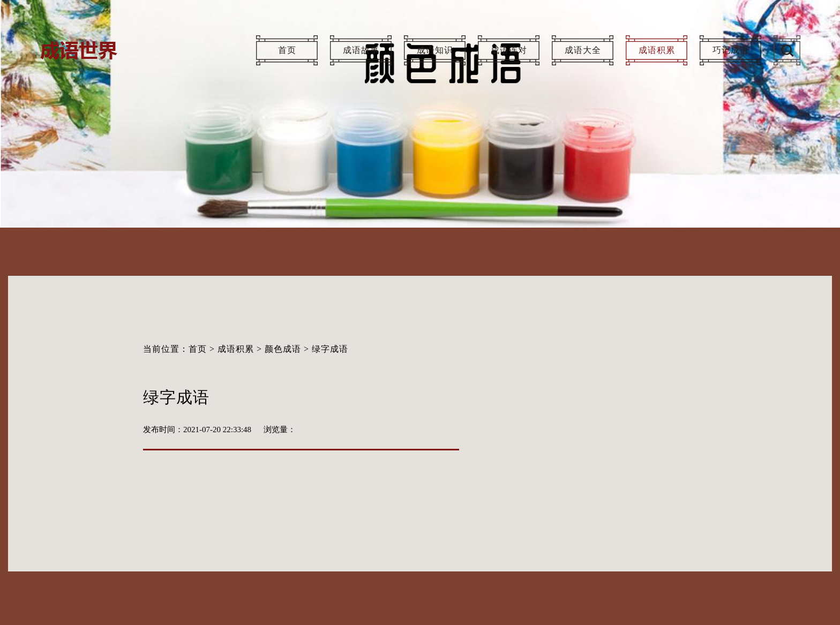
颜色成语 (283, 349)
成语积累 (657, 50)
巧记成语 (731, 50)
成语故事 (361, 50)
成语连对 (509, 50)
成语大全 (583, 50)
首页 (287, 50)
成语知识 (435, 50)
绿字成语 (330, 349)
